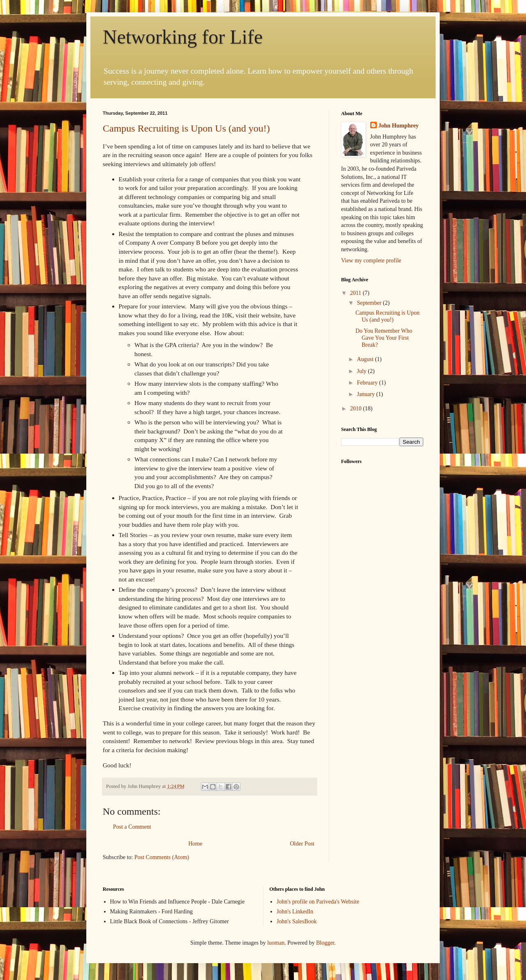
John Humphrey (399, 126)
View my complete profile (371, 261)
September (370, 303)
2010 (357, 409)
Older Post (302, 844)
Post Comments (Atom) (162, 857)
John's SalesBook (297, 921)
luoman (276, 943)
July (362, 371)
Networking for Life (183, 37)
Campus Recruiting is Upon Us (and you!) (186, 128)
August (366, 359)
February (368, 383)
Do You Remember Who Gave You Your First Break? (384, 338)
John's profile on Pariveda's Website (318, 902)
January (366, 394)
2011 (356, 293)
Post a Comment (132, 827)
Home (195, 844)
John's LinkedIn (295, 912)
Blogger (325, 943)
